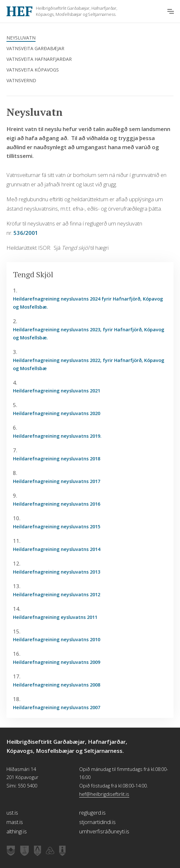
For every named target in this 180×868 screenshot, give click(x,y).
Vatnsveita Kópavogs (33, 70)
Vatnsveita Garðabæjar (35, 48)
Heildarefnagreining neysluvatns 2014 (57, 549)
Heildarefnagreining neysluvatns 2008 (57, 685)
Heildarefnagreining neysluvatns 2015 (57, 526)
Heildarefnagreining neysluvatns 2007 (57, 707)
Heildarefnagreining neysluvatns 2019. (57, 436)
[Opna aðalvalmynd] (171, 11)
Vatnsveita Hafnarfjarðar (39, 59)
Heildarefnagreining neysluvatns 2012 (57, 594)
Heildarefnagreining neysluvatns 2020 (57, 413)
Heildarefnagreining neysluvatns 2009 (57, 662)
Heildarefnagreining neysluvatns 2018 (57, 458)
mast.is (15, 822)
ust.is (12, 813)
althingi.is (17, 831)
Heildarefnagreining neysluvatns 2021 (57, 390)
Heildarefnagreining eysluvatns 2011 (55, 617)
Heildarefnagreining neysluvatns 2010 (57, 639)
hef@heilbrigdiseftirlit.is (104, 794)
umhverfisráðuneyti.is (104, 831)
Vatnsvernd (21, 80)
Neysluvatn (21, 38)
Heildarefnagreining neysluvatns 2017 (57, 481)
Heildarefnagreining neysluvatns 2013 (57, 572)
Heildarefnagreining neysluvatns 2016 (57, 504)
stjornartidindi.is (97, 822)
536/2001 (25, 233)
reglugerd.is (92, 813)
